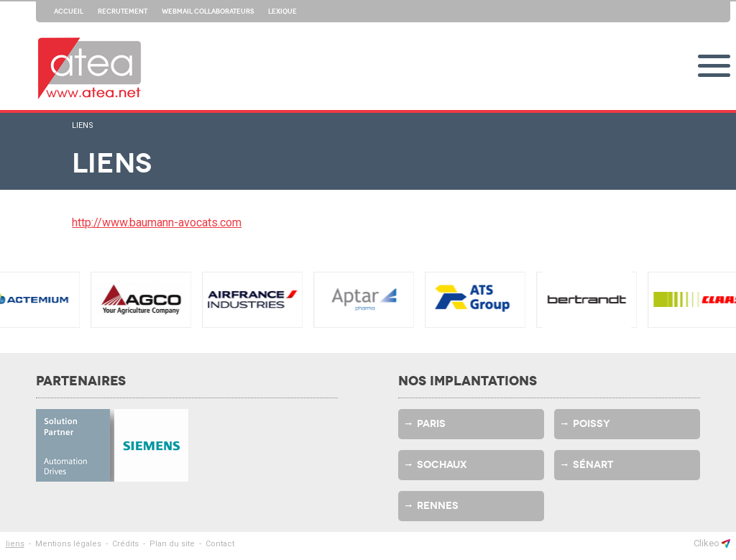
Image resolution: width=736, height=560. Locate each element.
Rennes (438, 506)
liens (83, 125)
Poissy (592, 424)
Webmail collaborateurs (208, 12)
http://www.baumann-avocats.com (157, 222)
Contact (220, 544)
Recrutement (123, 12)
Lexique (282, 12)
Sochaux (442, 465)
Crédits (125, 544)
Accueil (69, 12)
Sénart (593, 465)
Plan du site (172, 544)
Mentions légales (68, 544)
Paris (431, 424)
